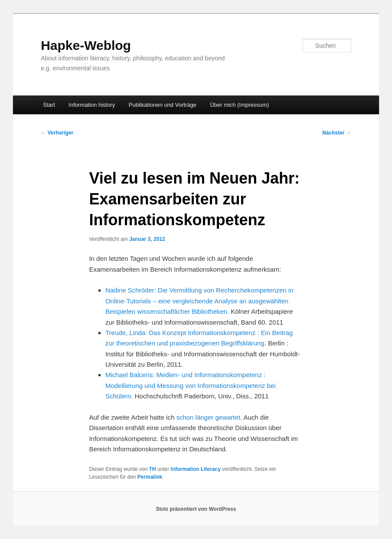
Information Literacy (196, 469)
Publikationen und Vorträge (163, 105)
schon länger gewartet (208, 417)
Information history (92, 105)
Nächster (337, 133)
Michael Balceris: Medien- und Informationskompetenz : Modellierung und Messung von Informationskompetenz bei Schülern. (191, 385)
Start (49, 105)
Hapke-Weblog (86, 45)
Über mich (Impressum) (239, 105)
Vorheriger (57, 133)
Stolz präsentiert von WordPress (196, 509)
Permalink (150, 477)
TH (153, 469)
